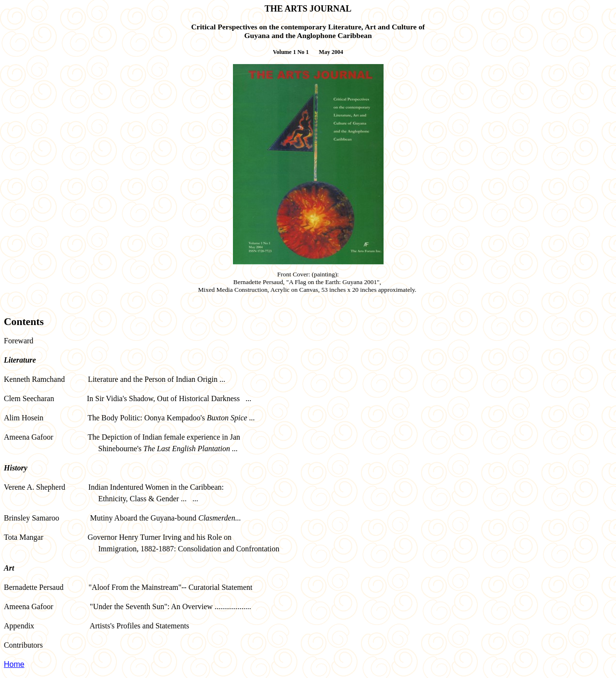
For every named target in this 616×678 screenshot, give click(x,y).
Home (14, 664)
